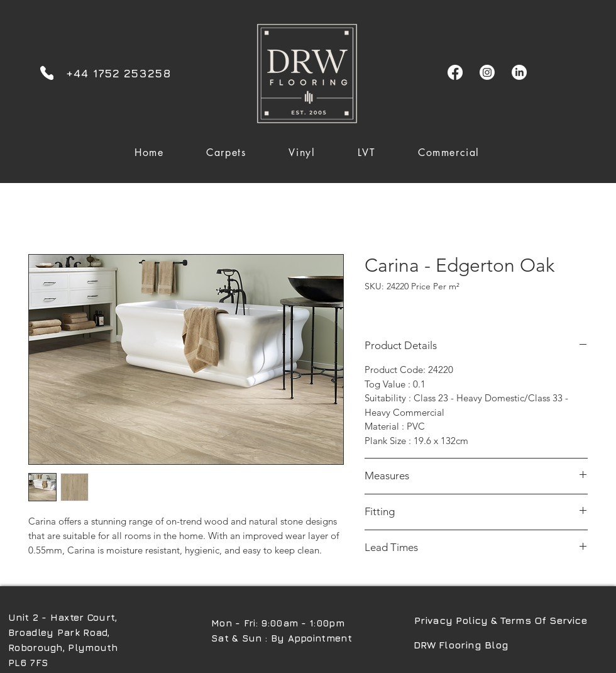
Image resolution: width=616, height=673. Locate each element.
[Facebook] (455, 72)
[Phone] (47, 73)
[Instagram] (487, 72)
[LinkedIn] (519, 72)
